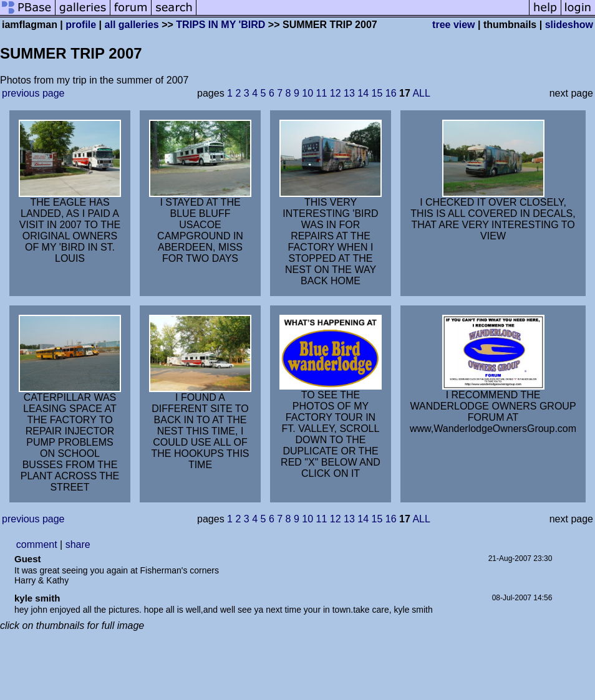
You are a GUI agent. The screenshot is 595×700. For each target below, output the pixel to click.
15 (377, 93)
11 (322, 93)
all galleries (132, 25)
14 (363, 93)
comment (37, 544)
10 (307, 93)
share (78, 544)
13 (349, 93)
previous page (33, 93)
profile (81, 25)
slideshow (569, 25)
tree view (453, 25)
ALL (421, 93)
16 (391, 93)
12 (336, 93)
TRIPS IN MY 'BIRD (220, 25)
